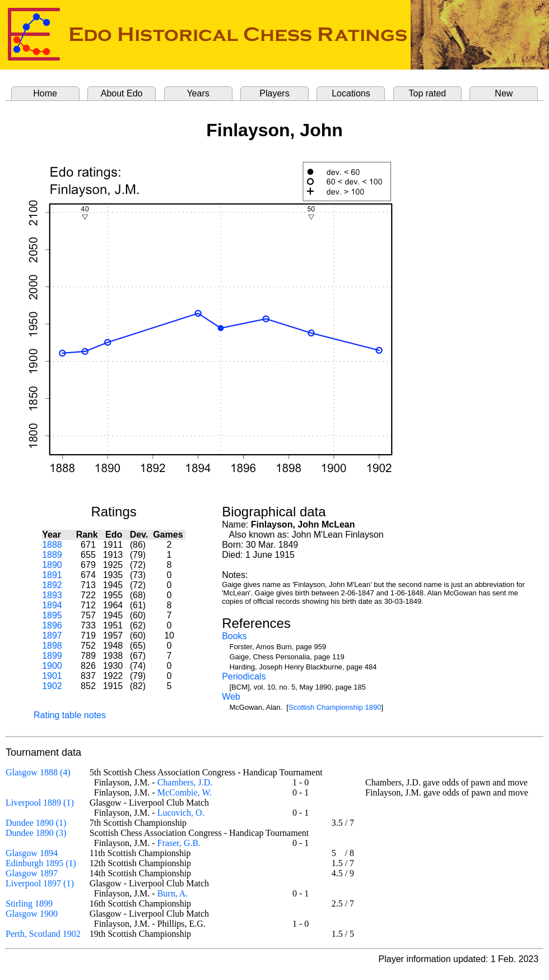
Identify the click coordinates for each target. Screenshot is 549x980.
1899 (52, 656)
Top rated (428, 93)
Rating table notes (70, 715)
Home (45, 93)
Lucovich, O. (181, 813)
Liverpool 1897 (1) (40, 883)
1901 (52, 676)
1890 (52, 565)
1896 (52, 625)
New (504, 93)
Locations (351, 93)
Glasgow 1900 (32, 914)
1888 (52, 545)
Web (231, 697)
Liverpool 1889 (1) (40, 803)
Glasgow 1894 (32, 853)
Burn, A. (173, 893)
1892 (52, 585)
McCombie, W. (185, 792)
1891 (52, 575)
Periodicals (244, 676)
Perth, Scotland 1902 (43, 934)
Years (198, 93)
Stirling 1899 (29, 903)
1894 (52, 605)
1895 (52, 615)
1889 (52, 555)
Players (274, 93)
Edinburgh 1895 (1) (41, 863)
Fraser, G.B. (179, 843)
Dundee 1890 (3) (36, 833)
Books (234, 636)
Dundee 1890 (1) (36, 823)
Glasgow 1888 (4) (38, 772)
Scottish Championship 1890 (335, 707)
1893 (52, 595)
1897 (52, 635)
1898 (52, 646)
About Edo (122, 93)
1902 (52, 686)
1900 (52, 666)
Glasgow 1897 (32, 873)
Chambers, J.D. (185, 782)
